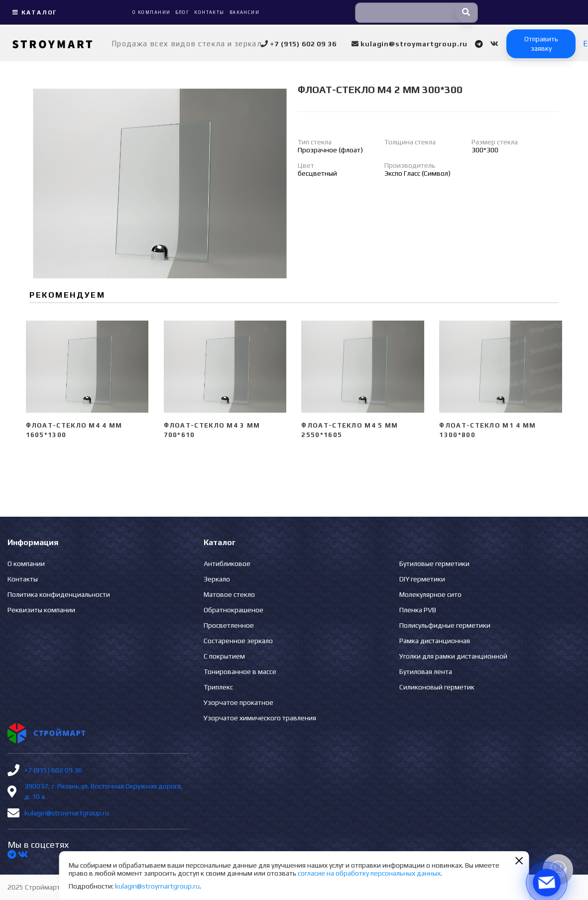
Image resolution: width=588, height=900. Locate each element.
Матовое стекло (229, 594)
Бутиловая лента (426, 672)
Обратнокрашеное (234, 610)
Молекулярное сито (430, 594)
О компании (26, 563)
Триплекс (218, 687)
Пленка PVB (418, 610)
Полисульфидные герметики (445, 625)
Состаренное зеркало (238, 641)
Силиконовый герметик (437, 687)
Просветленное (229, 625)
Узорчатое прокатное (238, 702)
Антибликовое (227, 563)
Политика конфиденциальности (59, 594)
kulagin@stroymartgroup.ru (67, 813)
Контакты (23, 579)
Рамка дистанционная (435, 641)
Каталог (33, 12)
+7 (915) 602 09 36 (53, 770)
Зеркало (217, 579)
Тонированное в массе (240, 672)
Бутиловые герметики (434, 563)
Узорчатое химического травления (260, 718)
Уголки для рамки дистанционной (453, 656)
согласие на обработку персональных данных (369, 873)
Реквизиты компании (41, 610)
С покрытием (224, 656)
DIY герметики (422, 579)
